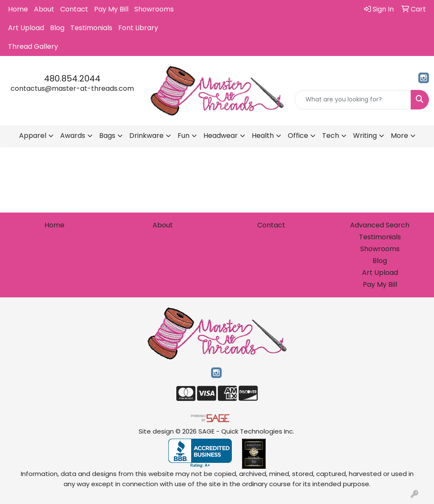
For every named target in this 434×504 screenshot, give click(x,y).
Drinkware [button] (146, 136)
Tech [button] (331, 136)
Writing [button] (365, 136)
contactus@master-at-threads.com (72, 88)
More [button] (399, 136)
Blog (57, 28)
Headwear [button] (221, 136)
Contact (74, 9)
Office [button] (298, 136)
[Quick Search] (353, 100)
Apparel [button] (33, 136)
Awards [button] (73, 136)
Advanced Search (380, 225)
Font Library (138, 28)
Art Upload (26, 28)
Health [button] (263, 136)
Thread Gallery (33, 46)
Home (18, 9)
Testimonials (91, 28)
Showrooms (154, 9)
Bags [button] (107, 136)
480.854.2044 (72, 78)
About (44, 9)
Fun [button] (184, 136)
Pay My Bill (111, 9)
